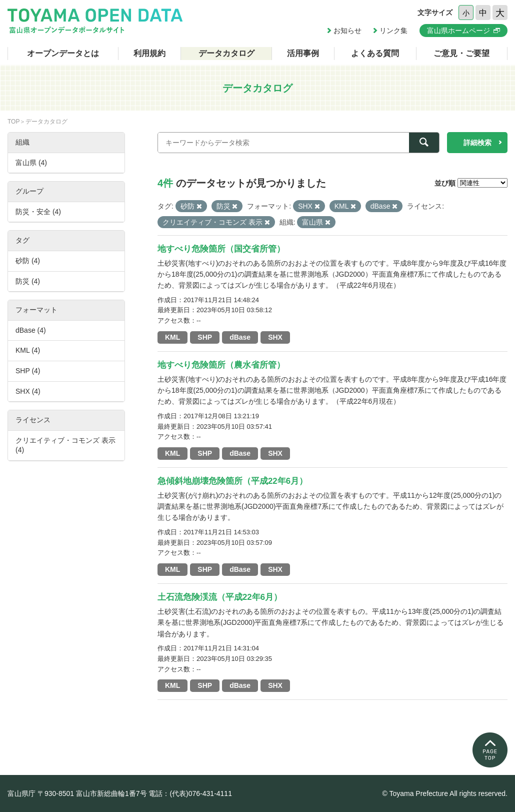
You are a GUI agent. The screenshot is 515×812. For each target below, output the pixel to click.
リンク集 (393, 31)
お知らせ (347, 31)
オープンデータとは (63, 53)
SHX (275, 337)
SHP (205, 337)
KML (172, 337)
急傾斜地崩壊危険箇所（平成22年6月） (232, 481)
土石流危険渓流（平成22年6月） (220, 597)
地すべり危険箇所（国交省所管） (221, 249)
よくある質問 (375, 53)
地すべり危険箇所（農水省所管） (221, 365)
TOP (13, 122)
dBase (240, 337)
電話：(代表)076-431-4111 (190, 793)
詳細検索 (477, 143)
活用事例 (303, 53)
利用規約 (149, 53)
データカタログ (226, 53)
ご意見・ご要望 (461, 53)
